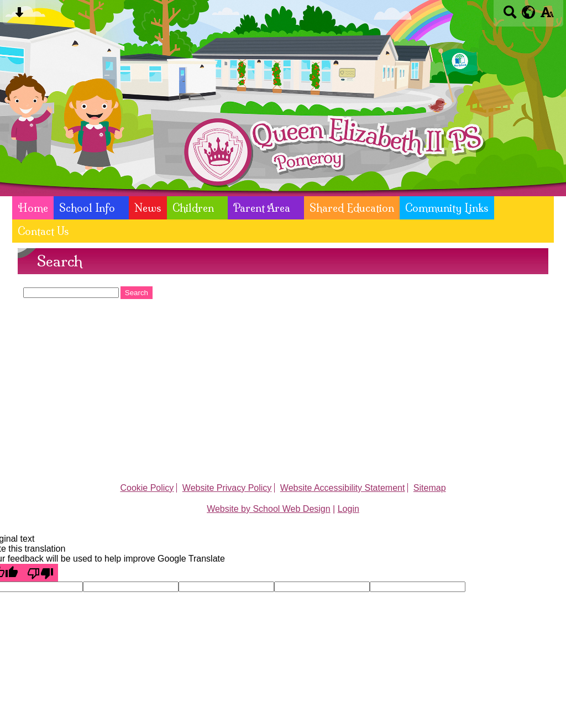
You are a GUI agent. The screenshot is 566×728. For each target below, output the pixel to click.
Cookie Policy (147, 488)
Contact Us (43, 231)
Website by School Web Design (269, 509)
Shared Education (352, 208)
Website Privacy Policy (227, 488)
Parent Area (262, 208)
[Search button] (510, 16)
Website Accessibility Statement (343, 488)
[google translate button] (529, 12)
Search (137, 293)
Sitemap (430, 488)
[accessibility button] (547, 16)
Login (348, 509)
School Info (87, 208)
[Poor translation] (40, 573)
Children (193, 208)
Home (33, 208)
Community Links (447, 208)
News (148, 208)
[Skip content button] (19, 16)
